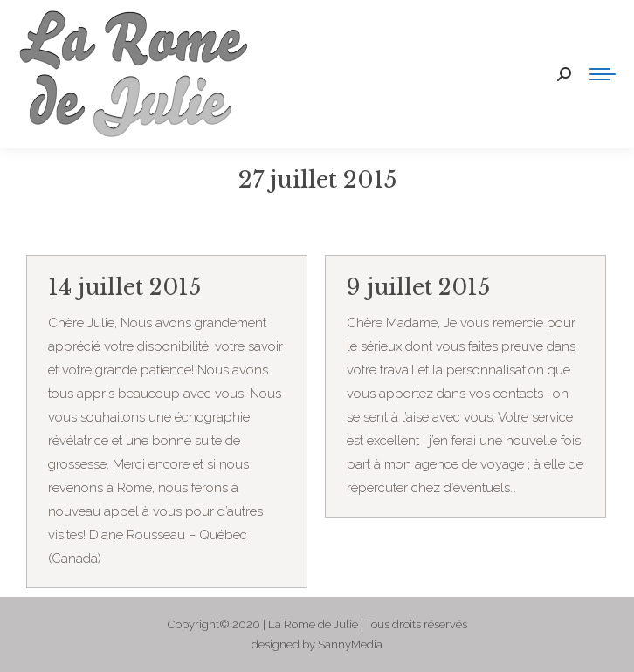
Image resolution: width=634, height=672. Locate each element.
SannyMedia (350, 645)
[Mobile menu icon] (603, 74)
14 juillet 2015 (124, 288)
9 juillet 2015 (418, 288)
